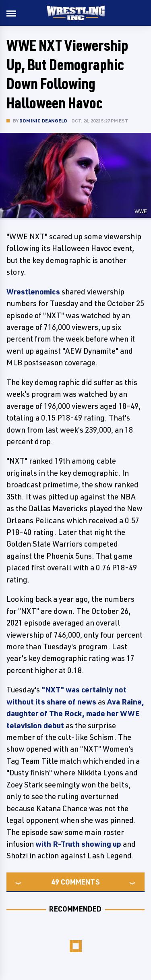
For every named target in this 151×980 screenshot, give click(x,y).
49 (55, 882)
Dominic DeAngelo (43, 121)
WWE (141, 211)
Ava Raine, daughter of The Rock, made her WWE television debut (75, 714)
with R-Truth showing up (78, 844)
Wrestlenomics (33, 292)
